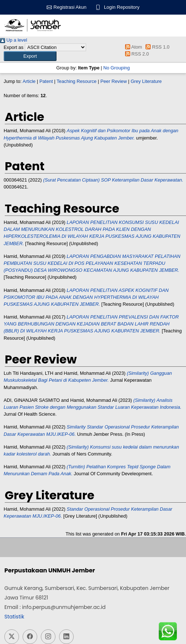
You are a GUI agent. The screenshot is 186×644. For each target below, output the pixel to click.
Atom (132, 47)
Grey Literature (146, 81)
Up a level (13, 40)
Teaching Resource (77, 81)
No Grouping (117, 68)
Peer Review (114, 81)
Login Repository (122, 7)
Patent (46, 81)
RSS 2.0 (136, 54)
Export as (13, 47)
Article (29, 81)
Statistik (14, 617)
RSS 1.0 (156, 47)
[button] (30, 56)
